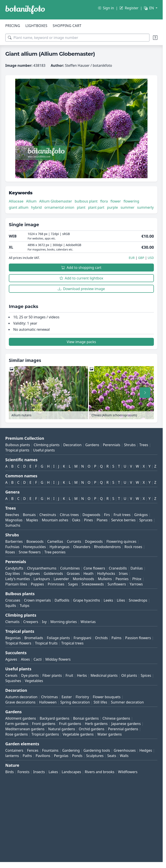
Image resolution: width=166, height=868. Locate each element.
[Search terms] (77, 38)
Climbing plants (47, 445)
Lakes (53, 772)
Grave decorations (20, 702)
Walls (124, 756)
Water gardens (110, 734)
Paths (27, 756)
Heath (88, 574)
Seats (112, 756)
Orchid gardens (91, 729)
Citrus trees (69, 515)
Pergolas (61, 756)
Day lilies (13, 574)
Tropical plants (17, 450)
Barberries (14, 541)
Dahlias (137, 568)
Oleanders (82, 547)
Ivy (44, 622)
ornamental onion (59, 207)
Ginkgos (141, 515)
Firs (107, 515)
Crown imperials (37, 600)
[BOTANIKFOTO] (25, 10)
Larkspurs (42, 579)
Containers (14, 750)
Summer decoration (127, 702)
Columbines (70, 568)
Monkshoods (83, 579)
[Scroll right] (145, 393)
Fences (33, 750)
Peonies (122, 579)
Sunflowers (117, 584)
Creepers (31, 622)
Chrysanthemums (42, 568)
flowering (131, 201)
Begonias (13, 638)
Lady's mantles (18, 579)
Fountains (50, 750)
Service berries (123, 520)
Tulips (24, 606)
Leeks (108, 600)
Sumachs (13, 525)
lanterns (12, 756)
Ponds (77, 756)
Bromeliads (34, 638)
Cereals (11, 675)
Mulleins (105, 579)
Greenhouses (125, 750)
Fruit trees (122, 515)
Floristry (82, 697)
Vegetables (34, 681)
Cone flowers (94, 568)
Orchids (101, 638)
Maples (32, 520)
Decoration (72, 445)
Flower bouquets (107, 697)
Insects (39, 772)
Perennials (112, 445)
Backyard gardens (55, 718)
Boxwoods (35, 541)
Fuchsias (12, 547)
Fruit (69, 675)
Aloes (25, 659)
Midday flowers (58, 659)
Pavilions (43, 756)
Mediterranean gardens (25, 729)
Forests (23, 772)
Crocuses (13, 600)
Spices (146, 675)
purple (112, 207)
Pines (88, 520)
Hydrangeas (60, 547)
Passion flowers (138, 638)
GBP (141, 258)
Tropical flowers (18, 643)
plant (81, 207)
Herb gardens (96, 724)
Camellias (55, 541)
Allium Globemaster (56, 201)
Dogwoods (91, 515)
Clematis (12, 622)
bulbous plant (86, 201)
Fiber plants (52, 675)
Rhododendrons (107, 547)
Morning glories (64, 622)
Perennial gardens (123, 729)
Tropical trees (72, 643)
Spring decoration (75, 702)
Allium (31, 201)
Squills (11, 606)
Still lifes (101, 702)
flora (104, 201)
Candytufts (14, 568)
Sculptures (95, 756)
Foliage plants (58, 638)
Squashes (13, 681)
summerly (145, 207)
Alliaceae (16, 201)
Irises (123, 574)
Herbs (82, 675)
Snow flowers (30, 552)
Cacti (38, 659)
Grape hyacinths (86, 600)
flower (116, 201)
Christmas (50, 697)
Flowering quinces (121, 541)
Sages (73, 584)
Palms (117, 638)
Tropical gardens (45, 734)
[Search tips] (155, 38)
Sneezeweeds (93, 584)
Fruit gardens (70, 724)
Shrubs (130, 445)
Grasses (73, 574)
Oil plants (129, 675)
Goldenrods (53, 574)
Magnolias (14, 520)
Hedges (146, 750)
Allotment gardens (21, 718)
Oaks (76, 520)
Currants (74, 541)
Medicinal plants (104, 675)
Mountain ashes (55, 520)
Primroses (56, 584)
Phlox (137, 579)
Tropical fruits (46, 643)
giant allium (19, 207)
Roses (10, 552)
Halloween (48, 702)
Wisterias (88, 622)
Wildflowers (128, 772)
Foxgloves (32, 574)
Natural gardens (62, 729)
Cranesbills (118, 568)
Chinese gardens (116, 718)
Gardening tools (97, 750)
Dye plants (30, 675)
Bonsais (29, 515)
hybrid (36, 207)
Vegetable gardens (78, 734)
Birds (9, 772)
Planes (102, 520)
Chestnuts (48, 515)
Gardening (71, 750)
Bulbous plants (18, 445)
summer (128, 207)
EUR (132, 258)
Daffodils (62, 600)
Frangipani (82, 638)
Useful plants (44, 450)
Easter (67, 697)
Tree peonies (55, 552)
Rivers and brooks (100, 772)
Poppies (37, 584)
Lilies (121, 600)
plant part (96, 207)
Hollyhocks (106, 574)
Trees (144, 445)
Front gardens (44, 724)
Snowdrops (138, 600)
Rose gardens (17, 734)
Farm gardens (17, 724)
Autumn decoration (21, 697)
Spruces (146, 520)
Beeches (12, 515)
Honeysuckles (35, 547)
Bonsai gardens (86, 718)
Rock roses (133, 547)
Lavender (61, 579)
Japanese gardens (126, 724)
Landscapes (71, 772)
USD (151, 258)
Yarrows (136, 584)
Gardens (92, 445)
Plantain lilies (16, 584)
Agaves (11, 659)
